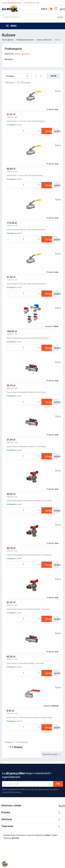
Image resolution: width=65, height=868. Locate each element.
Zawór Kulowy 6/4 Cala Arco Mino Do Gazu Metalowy (26, 230)
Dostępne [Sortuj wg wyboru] (18, 76)
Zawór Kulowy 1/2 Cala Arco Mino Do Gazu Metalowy (26, 121)
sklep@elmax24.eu (11, 3)
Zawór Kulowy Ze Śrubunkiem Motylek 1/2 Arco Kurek (26, 447)
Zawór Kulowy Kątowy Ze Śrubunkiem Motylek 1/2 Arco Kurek (29, 555)
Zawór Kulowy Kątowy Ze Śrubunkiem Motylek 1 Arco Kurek (28, 609)
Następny (19, 747)
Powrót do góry (52, 755)
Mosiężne (9, 59)
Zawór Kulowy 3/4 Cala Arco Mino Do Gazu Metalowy (26, 284)
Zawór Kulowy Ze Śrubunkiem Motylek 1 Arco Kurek (25, 663)
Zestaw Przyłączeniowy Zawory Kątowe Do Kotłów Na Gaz (28, 338)
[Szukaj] (32, 17)
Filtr (54, 76)
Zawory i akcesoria (22, 54)
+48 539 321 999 (32, 3)
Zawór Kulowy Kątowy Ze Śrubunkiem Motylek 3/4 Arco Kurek (29, 501)
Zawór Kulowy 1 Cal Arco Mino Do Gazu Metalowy (25, 175)
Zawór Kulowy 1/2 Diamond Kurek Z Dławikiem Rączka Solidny (29, 718)
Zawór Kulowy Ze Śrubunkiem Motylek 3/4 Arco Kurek (26, 392)
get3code (15, 838)
